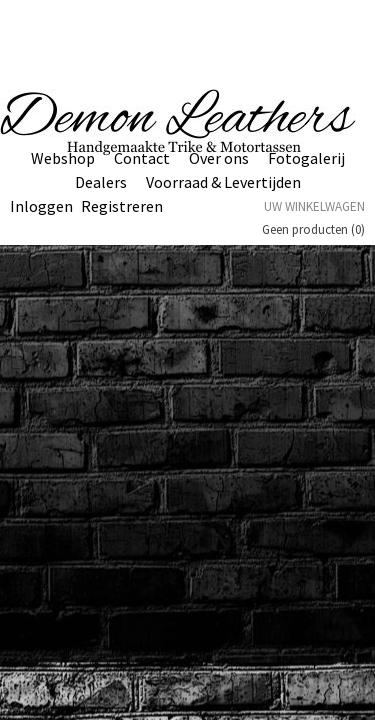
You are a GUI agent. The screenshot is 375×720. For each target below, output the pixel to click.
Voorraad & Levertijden (223, 182)
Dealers (101, 182)
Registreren (122, 206)
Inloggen (41, 206)
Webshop (63, 158)
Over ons (219, 158)
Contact (142, 158)
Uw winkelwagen (314, 206)
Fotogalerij (306, 158)
